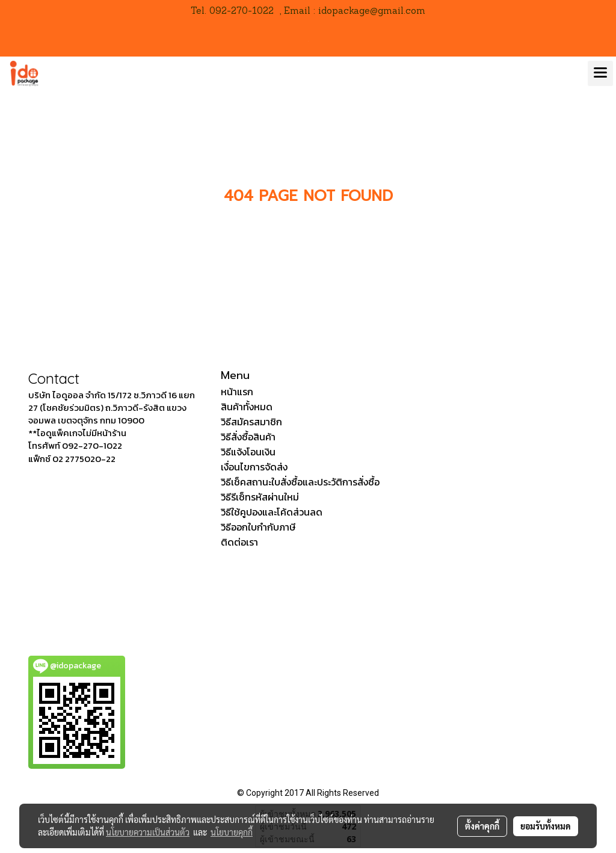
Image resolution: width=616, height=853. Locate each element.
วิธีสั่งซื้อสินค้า (248, 437)
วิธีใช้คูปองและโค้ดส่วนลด (272, 512)
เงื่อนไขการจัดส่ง (254, 467)
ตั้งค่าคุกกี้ (482, 826)
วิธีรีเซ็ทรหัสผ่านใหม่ (260, 497)
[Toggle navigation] (600, 73)
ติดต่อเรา (239, 542)
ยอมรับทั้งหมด (546, 826)
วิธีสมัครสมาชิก (251, 422)
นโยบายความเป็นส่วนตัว (148, 832)
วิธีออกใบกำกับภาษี (258, 527)
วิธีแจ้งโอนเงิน (248, 452)
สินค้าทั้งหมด (247, 407)
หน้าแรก (237, 392)
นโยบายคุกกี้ (232, 832)
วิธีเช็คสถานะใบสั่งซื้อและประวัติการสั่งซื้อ (300, 482)
